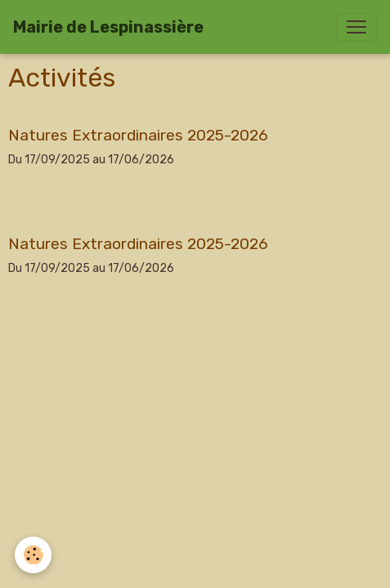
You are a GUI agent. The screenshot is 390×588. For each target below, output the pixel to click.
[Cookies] (33, 555)
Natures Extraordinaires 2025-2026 (138, 135)
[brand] (108, 27)
